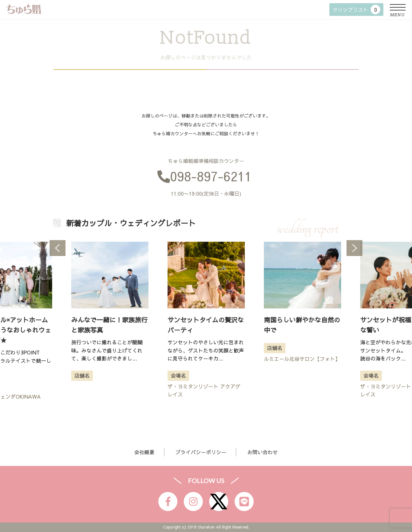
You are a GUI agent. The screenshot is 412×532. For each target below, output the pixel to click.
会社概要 (144, 452)
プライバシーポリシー (201, 452)
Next (354, 248)
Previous (58, 248)
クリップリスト (356, 10)
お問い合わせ (263, 452)
